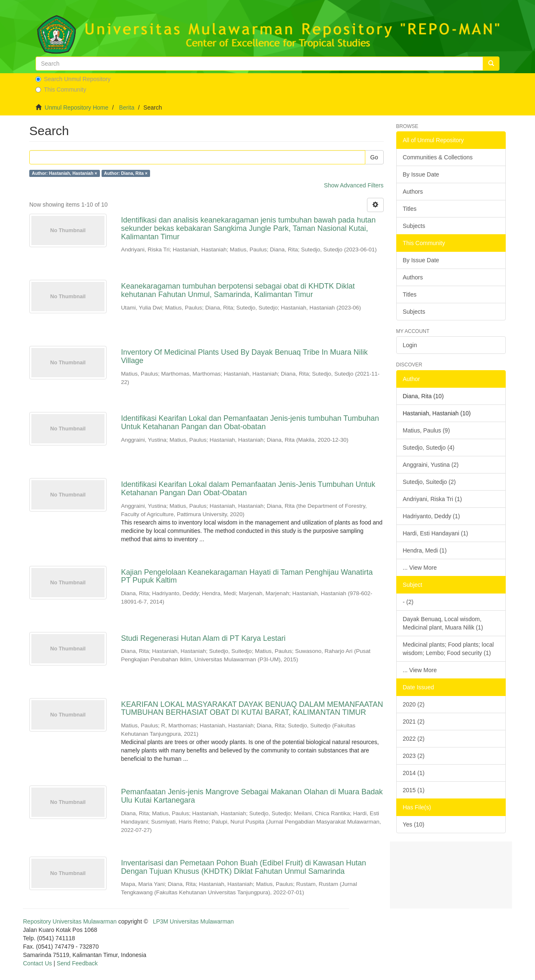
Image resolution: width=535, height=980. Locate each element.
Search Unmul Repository (73, 79)
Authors (413, 192)
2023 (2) (414, 756)
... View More (420, 568)
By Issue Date (421, 174)
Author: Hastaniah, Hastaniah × (64, 173)
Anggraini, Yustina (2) (431, 465)
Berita (127, 107)
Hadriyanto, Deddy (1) (432, 516)
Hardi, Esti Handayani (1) (436, 533)
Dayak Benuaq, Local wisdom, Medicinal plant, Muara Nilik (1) (443, 623)
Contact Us (37, 963)
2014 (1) (414, 773)
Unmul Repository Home (77, 107)
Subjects (414, 226)
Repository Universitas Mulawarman (70, 921)
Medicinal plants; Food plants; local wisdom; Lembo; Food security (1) (448, 649)
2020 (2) (414, 704)
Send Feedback (77, 963)
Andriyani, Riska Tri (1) (433, 499)
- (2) (408, 602)
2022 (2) (414, 739)
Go (374, 157)
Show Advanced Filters (354, 185)
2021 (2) (414, 722)
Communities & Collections (438, 157)
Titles (410, 209)
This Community (61, 90)
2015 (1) (414, 790)
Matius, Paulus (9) (427, 430)
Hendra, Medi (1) (425, 550)
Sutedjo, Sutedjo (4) (429, 448)
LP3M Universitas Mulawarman (194, 921)
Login (410, 345)
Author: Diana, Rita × (126, 173)
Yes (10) (414, 824)
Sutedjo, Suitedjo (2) (429, 482)
